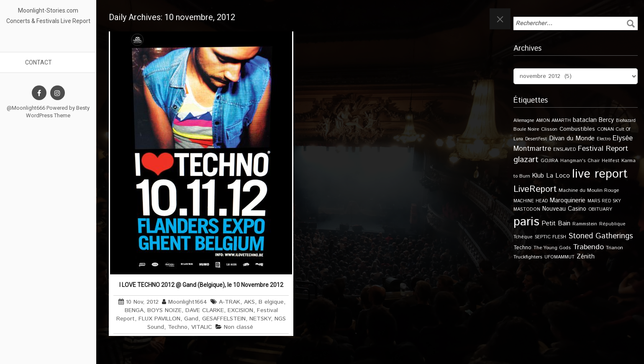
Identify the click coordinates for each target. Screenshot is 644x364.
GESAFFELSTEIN (224, 319)
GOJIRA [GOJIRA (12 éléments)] (549, 161)
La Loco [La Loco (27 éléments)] (558, 176)
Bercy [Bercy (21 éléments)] (606, 120)
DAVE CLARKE (205, 310)
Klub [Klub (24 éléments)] (538, 176)
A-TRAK (230, 302)
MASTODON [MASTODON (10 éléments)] (527, 209)
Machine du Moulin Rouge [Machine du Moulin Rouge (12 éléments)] (589, 190)
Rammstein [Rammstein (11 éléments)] (585, 224)
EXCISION (240, 310)
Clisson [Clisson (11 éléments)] (549, 129)
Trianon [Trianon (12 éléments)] (614, 248)
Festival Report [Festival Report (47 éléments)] (603, 149)
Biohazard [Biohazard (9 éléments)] (626, 121)
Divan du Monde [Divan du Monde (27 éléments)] (572, 139)
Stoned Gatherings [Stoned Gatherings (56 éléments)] (601, 236)
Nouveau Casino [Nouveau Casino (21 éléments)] (564, 209)
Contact (38, 62)
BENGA (134, 310)
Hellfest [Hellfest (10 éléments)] (611, 161)
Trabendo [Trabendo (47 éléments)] (588, 247)
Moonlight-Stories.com (48, 10)
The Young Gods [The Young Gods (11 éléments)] (552, 248)
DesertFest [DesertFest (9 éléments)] (536, 139)
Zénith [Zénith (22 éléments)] (586, 257)
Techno (178, 327)
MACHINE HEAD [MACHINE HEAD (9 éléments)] (531, 201)
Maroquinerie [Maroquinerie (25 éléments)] (568, 200)
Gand (191, 319)
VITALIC (202, 327)
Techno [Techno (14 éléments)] (522, 248)
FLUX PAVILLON (159, 319)
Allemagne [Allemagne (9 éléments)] (524, 121)
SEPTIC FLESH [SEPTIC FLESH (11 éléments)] (550, 237)
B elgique (271, 302)
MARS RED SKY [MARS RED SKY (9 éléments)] (604, 201)
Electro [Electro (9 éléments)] (604, 139)
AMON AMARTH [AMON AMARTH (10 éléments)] (553, 121)
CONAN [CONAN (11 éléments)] (606, 129)
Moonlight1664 (188, 302)
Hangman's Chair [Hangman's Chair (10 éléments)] (580, 161)
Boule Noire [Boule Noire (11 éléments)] (526, 129)
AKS (249, 302)
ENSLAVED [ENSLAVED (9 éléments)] (564, 150)
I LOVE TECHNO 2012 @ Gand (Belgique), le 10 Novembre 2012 (201, 285)
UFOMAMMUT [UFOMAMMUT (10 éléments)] (559, 257)
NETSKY (260, 319)
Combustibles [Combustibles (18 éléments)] (577, 129)
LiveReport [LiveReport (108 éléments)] (535, 189)
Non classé (239, 327)
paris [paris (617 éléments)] (526, 222)
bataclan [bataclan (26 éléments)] (585, 120)
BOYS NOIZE (164, 310)
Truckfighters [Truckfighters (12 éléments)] (528, 257)
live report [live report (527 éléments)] (600, 174)
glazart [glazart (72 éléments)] (526, 160)
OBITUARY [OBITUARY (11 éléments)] (600, 209)
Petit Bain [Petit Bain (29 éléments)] (556, 223)
